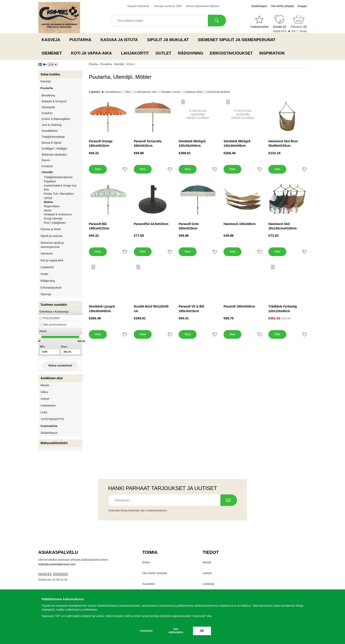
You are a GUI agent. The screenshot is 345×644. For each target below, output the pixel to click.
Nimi (128, 92)
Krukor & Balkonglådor (62, 119)
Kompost (47, 166)
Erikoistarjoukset (231, 53)
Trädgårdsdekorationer (58, 177)
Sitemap (46, 294)
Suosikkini (149, 584)
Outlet (163, 53)
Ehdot (146, 562)
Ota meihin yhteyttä (282, 6)
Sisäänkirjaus (259, 6)
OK (202, 631)
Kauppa (302, 6)
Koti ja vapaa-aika (93, 53)
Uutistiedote (48, 405)
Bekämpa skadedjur (62, 155)
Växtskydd (48, 107)
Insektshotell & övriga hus (60, 186)
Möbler (49, 202)
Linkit (44, 412)
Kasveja (52, 40)
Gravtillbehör (62, 131)
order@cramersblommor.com (57, 564)
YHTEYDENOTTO (52, 419)
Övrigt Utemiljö (53, 219)
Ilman (303, 31)
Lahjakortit (135, 53)
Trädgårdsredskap (62, 137)
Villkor (44, 392)
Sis (293, 31)
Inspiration (272, 53)
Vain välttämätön (176, 631)
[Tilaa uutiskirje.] (229, 500)
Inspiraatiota (49, 426)
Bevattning (62, 95)
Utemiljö (62, 172)
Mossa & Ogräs (62, 143)
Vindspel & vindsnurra (58, 214)
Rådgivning (191, 53)
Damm (62, 160)
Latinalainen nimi (146, 92)
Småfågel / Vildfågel (62, 149)
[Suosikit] (259, 22)
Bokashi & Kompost (54, 101)
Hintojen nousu (171, 92)
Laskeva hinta (193, 92)
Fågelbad (50, 181)
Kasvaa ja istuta (121, 40)
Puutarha (82, 40)
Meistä (45, 385)
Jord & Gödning (62, 125)
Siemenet (53, 53)
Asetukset (146, 631)
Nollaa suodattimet (60, 366)
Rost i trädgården (55, 223)
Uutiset (45, 399)
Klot (46, 189)
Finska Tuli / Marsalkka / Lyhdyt (59, 196)
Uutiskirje (208, 584)
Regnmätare (52, 206)
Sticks (48, 210)
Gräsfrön (62, 113)
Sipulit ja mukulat (169, 40)
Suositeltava (113, 92)
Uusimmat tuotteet (218, 92)
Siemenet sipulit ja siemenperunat (238, 40)
